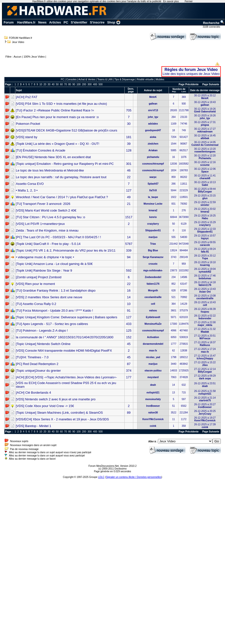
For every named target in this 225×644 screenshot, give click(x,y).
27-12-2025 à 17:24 (205, 350)
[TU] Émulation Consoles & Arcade (41, 150)
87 (129, 364)
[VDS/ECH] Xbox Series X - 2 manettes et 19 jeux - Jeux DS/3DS (62, 419)
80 (70, 84)
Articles (55, 22)
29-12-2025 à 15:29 (205, 224)
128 (129, 150)
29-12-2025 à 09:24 (205, 250)
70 (65, 84)
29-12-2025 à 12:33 (205, 230)
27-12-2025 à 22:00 (205, 324)
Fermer (189, 1)
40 (53, 84)
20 (45, 84)
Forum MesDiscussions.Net (104, 466)
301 (129, 164)
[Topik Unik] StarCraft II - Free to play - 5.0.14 (48, 244)
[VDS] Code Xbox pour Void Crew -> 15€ (45, 406)
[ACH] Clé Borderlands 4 (33, 393)
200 (84, 84)
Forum (9, 22)
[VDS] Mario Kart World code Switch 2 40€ (46, 210)
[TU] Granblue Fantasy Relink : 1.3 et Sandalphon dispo (56, 290)
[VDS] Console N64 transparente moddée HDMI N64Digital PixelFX (64, 351)
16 (129, 290)
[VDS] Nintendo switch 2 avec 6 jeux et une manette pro (56, 399)
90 (74, 84)
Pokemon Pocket (28, 124)
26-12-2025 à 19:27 (205, 419)
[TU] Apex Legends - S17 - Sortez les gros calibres (52, 324)
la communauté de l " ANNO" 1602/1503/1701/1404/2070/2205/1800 (65, 337)
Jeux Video (18, 42)
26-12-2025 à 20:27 (205, 406)
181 (129, 137)
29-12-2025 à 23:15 (205, 197)
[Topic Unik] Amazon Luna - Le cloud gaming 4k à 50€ (54, 264)
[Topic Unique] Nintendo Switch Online (43, 344)
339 (129, 250)
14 (129, 237)
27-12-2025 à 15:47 (205, 357)
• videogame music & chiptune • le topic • (45, 257)
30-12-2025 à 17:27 (205, 130)
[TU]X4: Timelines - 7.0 (32, 357)
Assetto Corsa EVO (30, 184)
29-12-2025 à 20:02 (205, 210)
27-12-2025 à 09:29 (205, 377)
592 (129, 270)
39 (129, 144)
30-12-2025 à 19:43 (205, 104)
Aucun (17, 57)
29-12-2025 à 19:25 (205, 217)
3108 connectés (212, 27)
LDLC (101, 477)
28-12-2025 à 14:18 (205, 284)
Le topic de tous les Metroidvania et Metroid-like (50, 170)
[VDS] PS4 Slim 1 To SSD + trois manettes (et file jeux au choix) (61, 104)
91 (129, 311)
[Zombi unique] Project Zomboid (39, 277)
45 (129, 344)
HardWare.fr (26, 22)
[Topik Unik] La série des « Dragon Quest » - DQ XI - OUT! (57, 144)
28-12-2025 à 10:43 (205, 304)
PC (66, 22)
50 (57, 84)
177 (129, 377)
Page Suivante (211, 84)
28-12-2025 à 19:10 (205, 264)
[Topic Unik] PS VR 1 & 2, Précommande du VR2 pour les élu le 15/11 (66, 250)
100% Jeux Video (34, 57)
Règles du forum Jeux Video (191, 70)
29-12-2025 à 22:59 (205, 204)
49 (129, 197)
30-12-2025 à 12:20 (205, 157)
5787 (129, 244)
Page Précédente (189, 84)
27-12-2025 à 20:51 (205, 337)
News (42, 22)
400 (95, 84)
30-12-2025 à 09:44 (205, 190)
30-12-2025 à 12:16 (205, 164)
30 (49, 84)
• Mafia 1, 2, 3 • (27, 190)
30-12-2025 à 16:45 (205, 137)
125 (129, 331)
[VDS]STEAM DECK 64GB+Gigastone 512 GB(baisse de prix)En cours (67, 130)
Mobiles (160, 79)
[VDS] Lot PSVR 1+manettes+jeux (40, 224)
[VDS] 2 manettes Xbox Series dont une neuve (49, 297)
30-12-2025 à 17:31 (205, 124)
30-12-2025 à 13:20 (205, 150)
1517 (129, 217)
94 (129, 257)
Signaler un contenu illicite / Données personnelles (134, 477)
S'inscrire (97, 22)
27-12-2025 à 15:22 (205, 364)
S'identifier (79, 22)
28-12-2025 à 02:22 (205, 317)
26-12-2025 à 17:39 (205, 426)
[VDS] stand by (27, 137)
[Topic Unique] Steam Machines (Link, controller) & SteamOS (59, 413)
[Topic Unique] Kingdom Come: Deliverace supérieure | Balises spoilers (67, 317)
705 (129, 110)
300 (90, 84)
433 (129, 324)
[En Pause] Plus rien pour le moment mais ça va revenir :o (57, 117)
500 (101, 84)
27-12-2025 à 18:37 (205, 344)
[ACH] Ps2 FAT (27, 97)
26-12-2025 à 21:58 (205, 392)
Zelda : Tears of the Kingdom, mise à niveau (47, 230)
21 (129, 204)
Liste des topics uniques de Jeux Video (191, 74)
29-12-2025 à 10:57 (205, 237)
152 (129, 337)
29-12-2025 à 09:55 (205, 244)
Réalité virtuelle (145, 79)
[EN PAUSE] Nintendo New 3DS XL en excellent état (53, 157)
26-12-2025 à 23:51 (205, 385)
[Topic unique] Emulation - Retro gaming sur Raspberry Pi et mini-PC (65, 164)
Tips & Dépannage (125, 79)
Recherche (214, 23)
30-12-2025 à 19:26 (205, 110)
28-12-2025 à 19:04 (205, 270)
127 (129, 190)
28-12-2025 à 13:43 (205, 290)
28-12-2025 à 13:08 (205, 297)
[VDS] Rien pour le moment (35, 284)
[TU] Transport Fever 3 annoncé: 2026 (43, 204)
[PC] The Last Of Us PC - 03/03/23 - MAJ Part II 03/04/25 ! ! (58, 237)
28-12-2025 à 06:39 (205, 310)
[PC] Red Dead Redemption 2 (37, 364)
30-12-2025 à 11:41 (205, 177)
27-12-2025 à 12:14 (205, 370)
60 (61, 84)
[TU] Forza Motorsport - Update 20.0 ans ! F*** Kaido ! (54, 311)
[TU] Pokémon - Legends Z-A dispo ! (42, 331)
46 (129, 170)
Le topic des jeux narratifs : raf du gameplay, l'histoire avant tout (61, 177)
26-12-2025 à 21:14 (205, 399)
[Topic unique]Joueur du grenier (38, 371)
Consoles (71, 79)
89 (129, 413)
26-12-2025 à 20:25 (205, 412)
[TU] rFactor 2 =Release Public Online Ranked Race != (55, 110)
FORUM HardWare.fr (21, 38)
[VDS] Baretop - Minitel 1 (34, 426)
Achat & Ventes (87, 79)
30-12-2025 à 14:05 (205, 144)
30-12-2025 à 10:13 (205, 184)
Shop (114, 22)
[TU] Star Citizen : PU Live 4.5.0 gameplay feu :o (50, 217)
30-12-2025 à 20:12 (205, 97)
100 (79, 84)
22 (129, 177)
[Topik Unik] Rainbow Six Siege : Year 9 (44, 270)
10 (41, 84)
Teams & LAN (105, 79)
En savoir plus (171, 1)
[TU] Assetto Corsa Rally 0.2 (36, 304)
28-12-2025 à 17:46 (205, 277)
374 (129, 371)
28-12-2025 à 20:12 (205, 257)
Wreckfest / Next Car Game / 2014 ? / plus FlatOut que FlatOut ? (62, 197)
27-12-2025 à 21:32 (205, 330)
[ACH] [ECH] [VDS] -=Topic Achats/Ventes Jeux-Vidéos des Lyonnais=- (66, 377)
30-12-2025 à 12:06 (205, 170)
